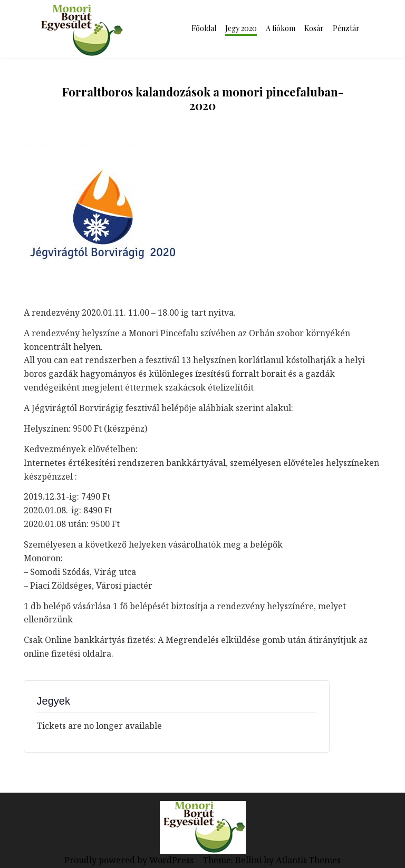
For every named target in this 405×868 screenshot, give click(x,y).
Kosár (314, 28)
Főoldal (204, 28)
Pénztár (346, 28)
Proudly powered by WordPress (130, 860)
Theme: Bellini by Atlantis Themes (272, 860)
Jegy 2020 (241, 28)
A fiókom (281, 28)
